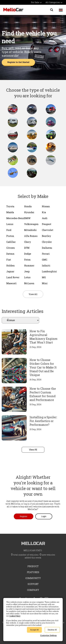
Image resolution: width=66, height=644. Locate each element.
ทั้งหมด (20, 320)
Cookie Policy (15, 616)
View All (33, 450)
